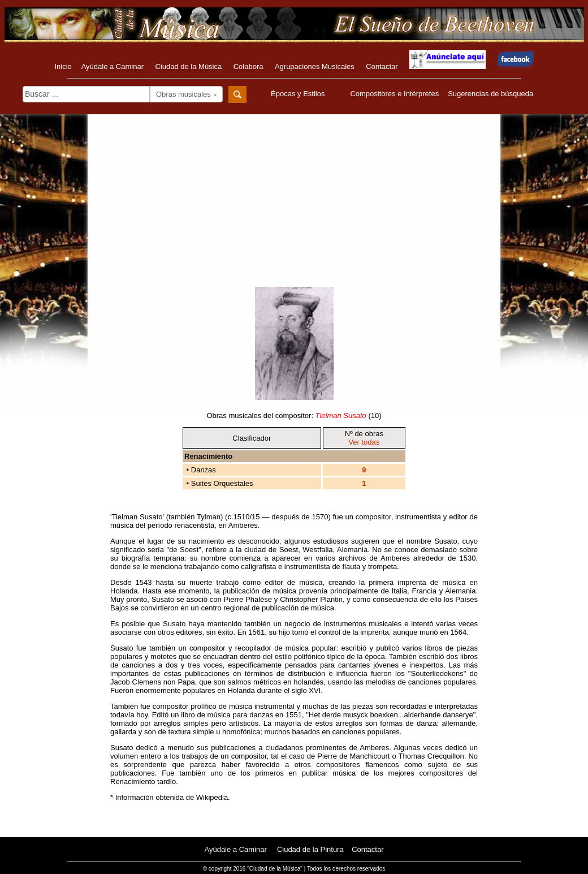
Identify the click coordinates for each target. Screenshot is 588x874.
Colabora (248, 66)
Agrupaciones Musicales (315, 66)
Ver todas (364, 442)
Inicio (63, 66)
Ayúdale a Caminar (113, 66)
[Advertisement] (294, 208)
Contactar (382, 66)
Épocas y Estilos (299, 94)
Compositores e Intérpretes (394, 94)
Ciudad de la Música (188, 66)
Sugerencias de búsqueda (490, 94)
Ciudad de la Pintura (310, 849)
